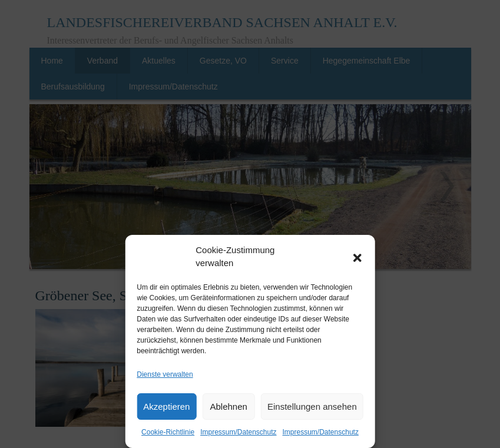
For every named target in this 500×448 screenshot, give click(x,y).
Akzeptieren (166, 406)
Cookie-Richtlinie (168, 432)
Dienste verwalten (165, 374)
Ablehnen (229, 406)
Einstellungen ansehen (312, 406)
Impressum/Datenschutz (238, 432)
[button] (357, 257)
